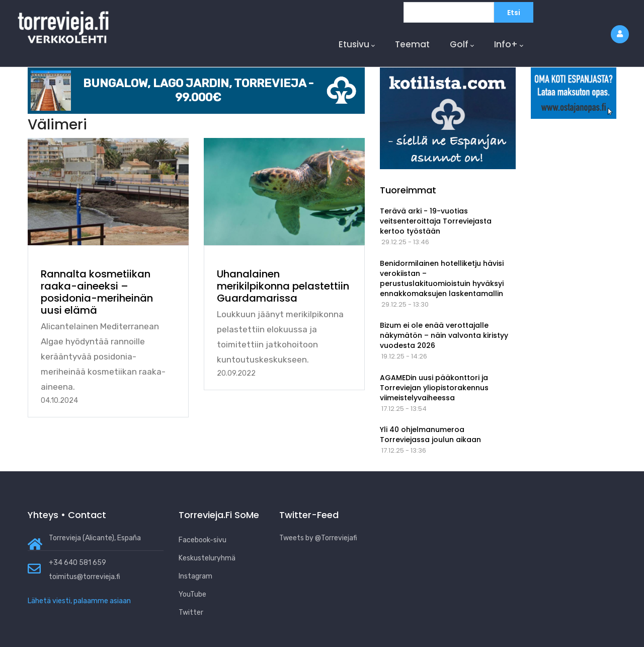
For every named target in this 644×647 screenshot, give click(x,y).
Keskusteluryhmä (207, 558)
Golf (462, 45)
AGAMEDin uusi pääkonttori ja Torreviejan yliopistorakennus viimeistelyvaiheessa (434, 388)
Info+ (509, 45)
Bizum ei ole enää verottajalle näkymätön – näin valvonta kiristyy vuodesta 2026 (444, 335)
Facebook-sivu (203, 540)
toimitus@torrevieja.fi (85, 577)
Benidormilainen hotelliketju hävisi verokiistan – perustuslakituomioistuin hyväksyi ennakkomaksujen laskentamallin (442, 278)
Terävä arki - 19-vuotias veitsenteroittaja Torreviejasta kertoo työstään (436, 221)
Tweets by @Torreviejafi (318, 538)
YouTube (192, 594)
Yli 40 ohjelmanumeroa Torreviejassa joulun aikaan (430, 435)
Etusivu (357, 45)
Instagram (195, 576)
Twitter (191, 613)
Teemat (412, 44)
